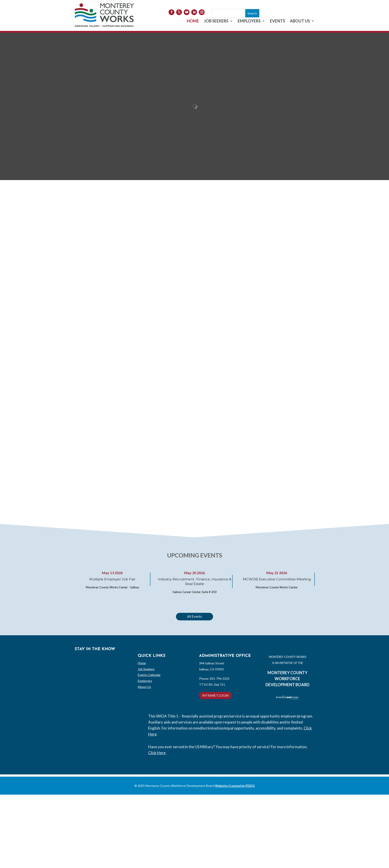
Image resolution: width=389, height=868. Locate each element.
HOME (193, 21)
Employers (145, 681)
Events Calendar (149, 675)
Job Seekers (146, 669)
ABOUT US (300, 21)
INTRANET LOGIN (215, 695)
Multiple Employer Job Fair (112, 579)
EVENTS (277, 21)
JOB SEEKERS (216, 21)
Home (142, 663)
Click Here (157, 753)
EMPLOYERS (249, 21)
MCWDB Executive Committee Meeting (277, 579)
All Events (194, 616)
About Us (144, 687)
